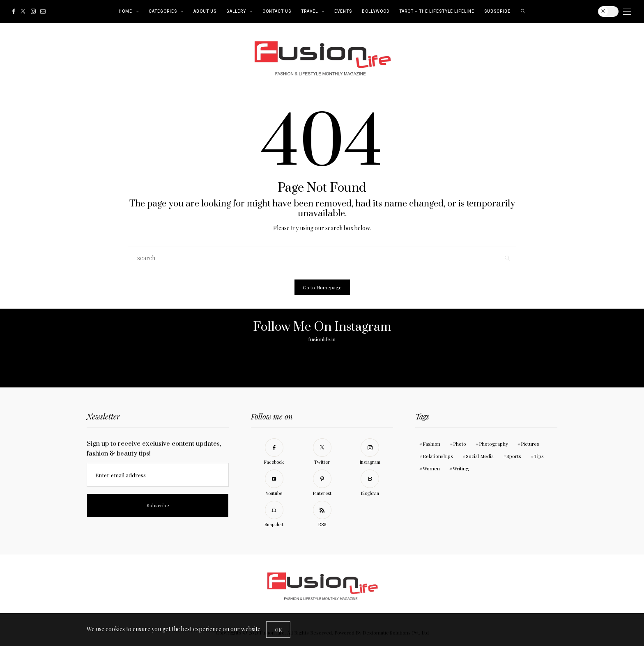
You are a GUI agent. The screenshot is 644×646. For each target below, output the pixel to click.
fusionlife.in (322, 339)
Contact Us (277, 11)
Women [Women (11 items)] (431, 468)
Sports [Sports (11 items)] (514, 456)
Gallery (236, 11)
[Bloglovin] (370, 484)
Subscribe (497, 11)
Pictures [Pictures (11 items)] (530, 444)
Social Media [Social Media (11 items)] (480, 456)
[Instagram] (33, 11)
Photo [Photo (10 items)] (460, 444)
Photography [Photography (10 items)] (493, 444)
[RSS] (322, 515)
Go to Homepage (322, 287)
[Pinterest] (322, 484)
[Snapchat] (274, 515)
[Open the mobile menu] (627, 12)
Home (125, 11)
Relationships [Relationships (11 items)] (438, 456)
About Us (205, 11)
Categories (163, 11)
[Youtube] (274, 484)
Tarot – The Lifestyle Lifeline (437, 11)
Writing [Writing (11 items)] (461, 468)
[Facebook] (14, 11)
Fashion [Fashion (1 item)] (431, 444)
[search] (523, 11)
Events (343, 11)
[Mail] (43, 11)
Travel (309, 11)
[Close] (278, 630)
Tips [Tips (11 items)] (539, 456)
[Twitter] (23, 11)
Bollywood (376, 11)
